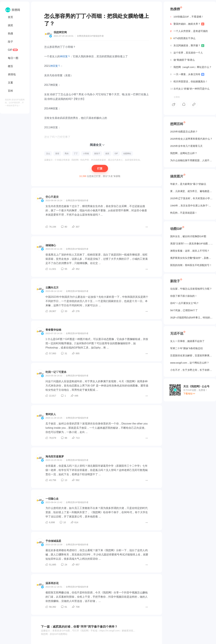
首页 (10, 17)
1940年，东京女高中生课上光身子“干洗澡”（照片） (191, 206)
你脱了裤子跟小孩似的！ (184, 296)
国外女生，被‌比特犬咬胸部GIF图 (188, 236)
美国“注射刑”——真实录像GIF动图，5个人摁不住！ (191, 244)
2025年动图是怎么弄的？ (184, 132)
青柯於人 (51, 414)
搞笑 (10, 25)
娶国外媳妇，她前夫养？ (187, 24)
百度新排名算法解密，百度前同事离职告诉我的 (191, 355)
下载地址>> (189, 394)
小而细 (86, 154)
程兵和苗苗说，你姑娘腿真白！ (189, 82)
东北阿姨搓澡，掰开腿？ (187, 46)
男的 (67, 154)
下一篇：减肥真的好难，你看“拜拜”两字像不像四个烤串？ (79, 627)
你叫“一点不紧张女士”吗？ (184, 303)
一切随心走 (52, 499)
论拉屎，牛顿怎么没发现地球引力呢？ (191, 289)
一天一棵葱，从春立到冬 (187, 74)
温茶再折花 (52, 583)
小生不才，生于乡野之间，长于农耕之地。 (191, 370)
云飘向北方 (52, 288)
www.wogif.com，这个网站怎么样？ (190, 363)
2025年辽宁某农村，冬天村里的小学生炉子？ (191, 198)
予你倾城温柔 (53, 541)
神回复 (64, 56)
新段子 (97, 154)
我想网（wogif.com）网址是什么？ (191, 67)
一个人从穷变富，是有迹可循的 (189, 31)
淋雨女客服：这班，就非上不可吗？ (190, 251)
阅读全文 (96, 145)
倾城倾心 (51, 245)
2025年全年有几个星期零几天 (186, 146)
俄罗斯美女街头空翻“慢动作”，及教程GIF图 (191, 258)
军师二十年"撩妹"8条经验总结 (186, 348)
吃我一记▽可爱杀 (56, 372)
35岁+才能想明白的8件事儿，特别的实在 (191, 317)
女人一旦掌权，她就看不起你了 (187, 341)
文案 (10, 83)
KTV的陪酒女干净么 (183, 38)
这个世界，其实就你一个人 (187, 53)
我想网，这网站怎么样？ (184, 153)
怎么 (48, 154)
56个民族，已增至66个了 (184, 310)
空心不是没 (52, 197)
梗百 (10, 66)
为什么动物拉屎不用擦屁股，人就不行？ (191, 160)
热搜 (10, 33)
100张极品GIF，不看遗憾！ (187, 17)
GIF (10, 50)
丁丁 (76, 154)
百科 (10, 91)
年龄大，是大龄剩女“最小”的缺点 (188, 184)
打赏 (100, 169)
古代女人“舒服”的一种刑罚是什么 (190, 89)
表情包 (12, 74)
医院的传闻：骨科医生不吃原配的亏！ (191, 265)
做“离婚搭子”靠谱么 (182, 60)
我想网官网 (60, 32)
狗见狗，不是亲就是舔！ (184, 213)
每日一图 (13, 58)
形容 (57, 154)
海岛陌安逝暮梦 (55, 456)
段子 (10, 42)
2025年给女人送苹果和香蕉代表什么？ (191, 139)
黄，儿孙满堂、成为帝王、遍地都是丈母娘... (191, 191)
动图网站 (127, 154)
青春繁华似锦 (53, 330)
